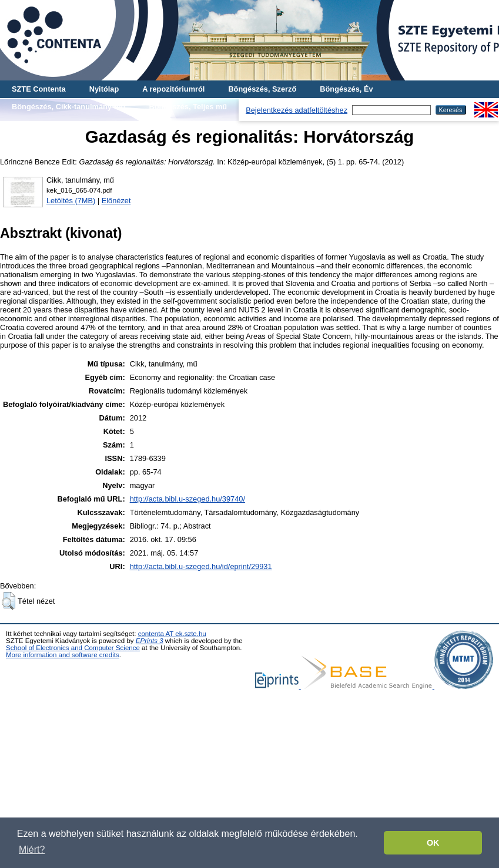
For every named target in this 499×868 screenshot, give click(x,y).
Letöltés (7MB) (71, 201)
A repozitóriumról (173, 89)
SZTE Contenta (39, 89)
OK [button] (433, 843)
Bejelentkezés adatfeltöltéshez (297, 110)
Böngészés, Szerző (262, 89)
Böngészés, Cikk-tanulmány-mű (68, 107)
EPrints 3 (150, 641)
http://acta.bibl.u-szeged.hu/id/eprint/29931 (201, 566)
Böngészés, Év (346, 89)
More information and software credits (63, 655)
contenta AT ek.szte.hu (172, 634)
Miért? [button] (32, 850)
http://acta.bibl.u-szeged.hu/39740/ (187, 499)
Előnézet (116, 201)
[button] (9, 601)
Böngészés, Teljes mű (188, 107)
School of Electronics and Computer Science (73, 648)
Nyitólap (104, 89)
